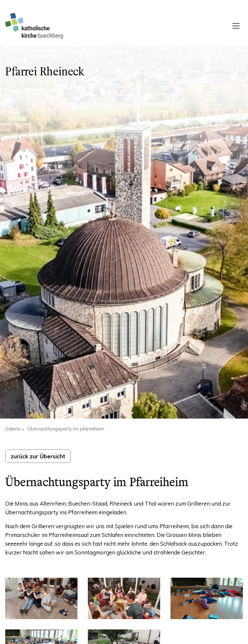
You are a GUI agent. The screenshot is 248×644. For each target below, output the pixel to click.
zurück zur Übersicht (38, 456)
